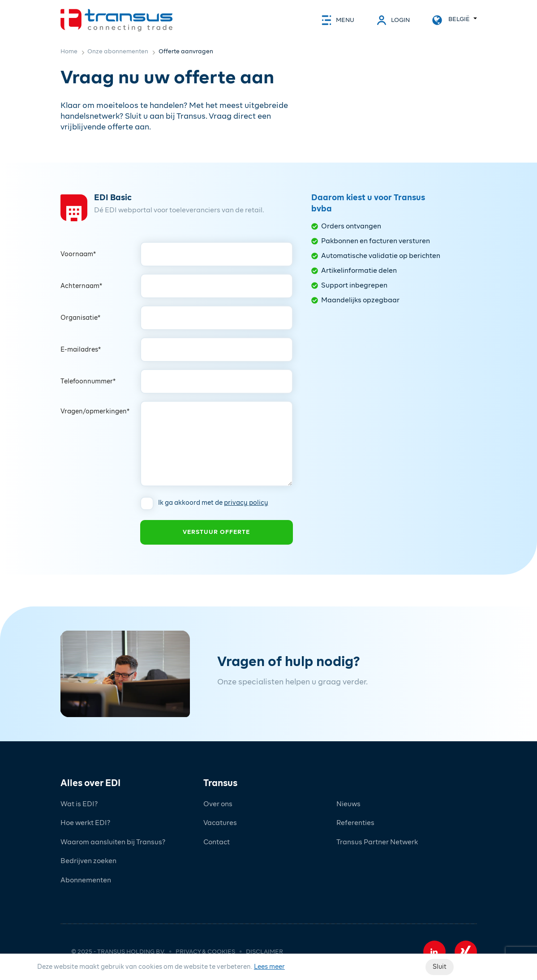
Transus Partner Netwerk (377, 842)
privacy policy (246, 503)
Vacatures (220, 823)
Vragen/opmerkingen (95, 412)
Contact (217, 842)
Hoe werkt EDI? (85, 823)
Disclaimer (264, 952)
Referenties (355, 823)
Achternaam (81, 286)
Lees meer (269, 967)
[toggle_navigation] (338, 20)
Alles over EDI (90, 783)
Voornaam (78, 254)
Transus (220, 783)
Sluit (440, 967)
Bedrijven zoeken (88, 861)
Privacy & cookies (205, 952)
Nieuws (348, 804)
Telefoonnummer (88, 382)
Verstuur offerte (216, 532)
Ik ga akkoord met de (213, 503)
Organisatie (80, 318)
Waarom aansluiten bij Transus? (113, 842)
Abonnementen (86, 880)
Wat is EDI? (79, 804)
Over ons (218, 804)
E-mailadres (81, 350)
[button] (434, 952)
